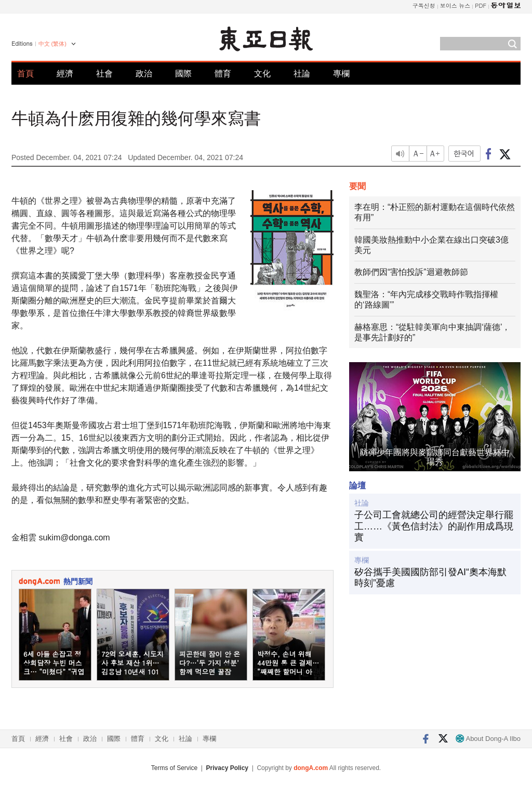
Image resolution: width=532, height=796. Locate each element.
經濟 (65, 74)
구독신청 (424, 5)
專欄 (341, 74)
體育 (223, 74)
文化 (262, 74)
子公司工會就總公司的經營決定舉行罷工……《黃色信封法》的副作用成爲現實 (434, 526)
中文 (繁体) (52, 44)
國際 (183, 74)
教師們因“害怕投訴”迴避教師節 (411, 272)
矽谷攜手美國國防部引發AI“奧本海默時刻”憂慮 (430, 578)
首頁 (25, 74)
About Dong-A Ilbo (488, 739)
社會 (104, 74)
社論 (302, 74)
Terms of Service (174, 768)
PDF (481, 5)
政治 (144, 74)
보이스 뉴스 (455, 5)
